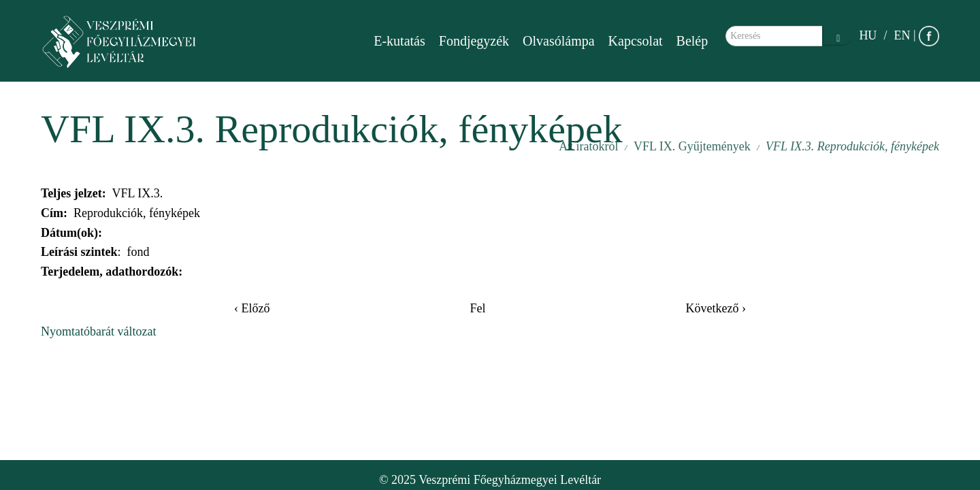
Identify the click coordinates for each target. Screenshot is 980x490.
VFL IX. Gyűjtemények (692, 146)
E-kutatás (399, 41)
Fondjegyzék (474, 41)
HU (868, 35)
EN (902, 35)
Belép (692, 41)
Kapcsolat (636, 41)
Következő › (716, 308)
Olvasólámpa (559, 41)
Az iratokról (588, 146)
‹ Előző (252, 308)
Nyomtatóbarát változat (98, 331)
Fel (477, 308)
